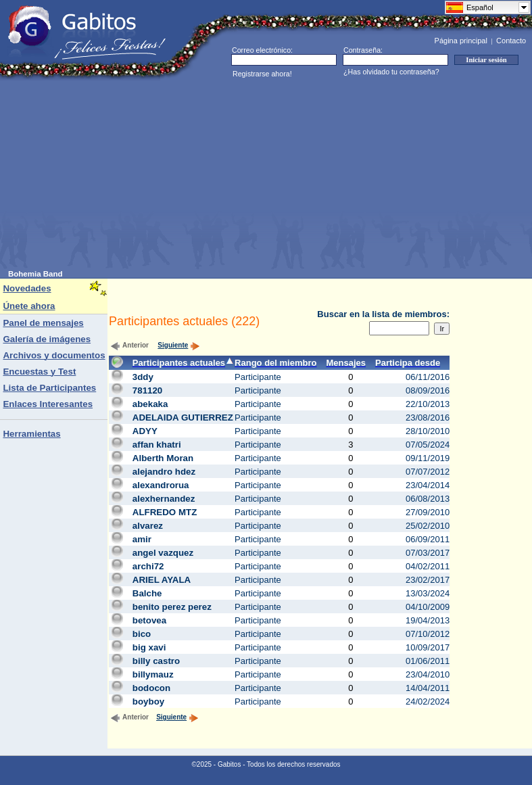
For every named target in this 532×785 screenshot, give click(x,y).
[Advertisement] (227, 175)
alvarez (148, 526)
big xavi (149, 647)
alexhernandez (164, 499)
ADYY (145, 431)
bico (142, 634)
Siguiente (179, 345)
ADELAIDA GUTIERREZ (183, 418)
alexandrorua (161, 485)
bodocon (151, 688)
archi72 (148, 566)
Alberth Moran (163, 458)
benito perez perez (172, 607)
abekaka (150, 404)
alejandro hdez (164, 472)
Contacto (511, 41)
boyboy (148, 701)
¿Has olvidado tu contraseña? (391, 72)
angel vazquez (163, 553)
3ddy (143, 377)
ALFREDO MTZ (165, 512)
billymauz (153, 674)
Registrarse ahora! (262, 74)
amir (142, 539)
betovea (149, 620)
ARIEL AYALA (162, 580)
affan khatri (157, 445)
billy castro (156, 661)
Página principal (461, 41)
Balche (147, 593)
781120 (147, 390)
